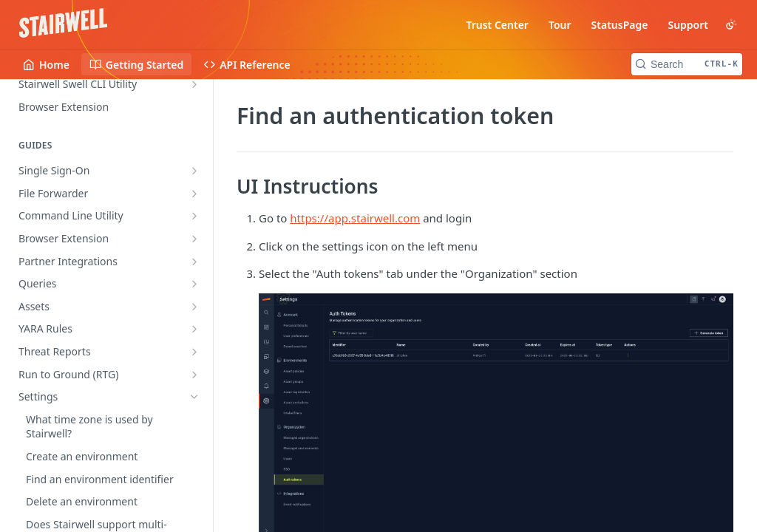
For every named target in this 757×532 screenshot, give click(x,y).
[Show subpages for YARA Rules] (194, 329)
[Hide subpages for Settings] (194, 397)
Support (688, 25)
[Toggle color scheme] (731, 24)
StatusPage (620, 25)
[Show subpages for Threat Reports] (194, 352)
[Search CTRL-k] (687, 64)
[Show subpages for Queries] (194, 284)
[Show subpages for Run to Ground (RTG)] (194, 375)
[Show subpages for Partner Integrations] (194, 262)
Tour (560, 25)
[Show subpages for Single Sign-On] (194, 171)
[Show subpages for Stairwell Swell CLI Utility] (194, 84)
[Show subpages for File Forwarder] (194, 194)
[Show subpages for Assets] (194, 307)
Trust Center (497, 25)
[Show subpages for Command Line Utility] (194, 216)
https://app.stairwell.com (355, 218)
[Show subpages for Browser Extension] (194, 239)
